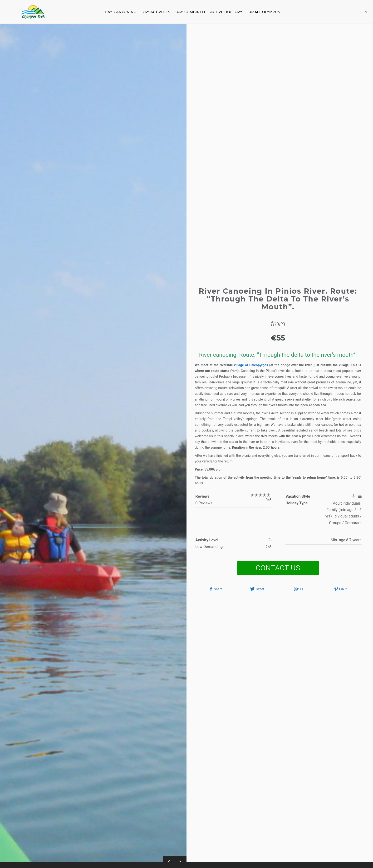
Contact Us (278, 568)
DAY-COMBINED (190, 12)
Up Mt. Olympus (264, 12)
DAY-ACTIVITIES (156, 12)
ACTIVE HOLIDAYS (227, 12)
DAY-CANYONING (120, 12)
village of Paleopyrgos (252, 365)
